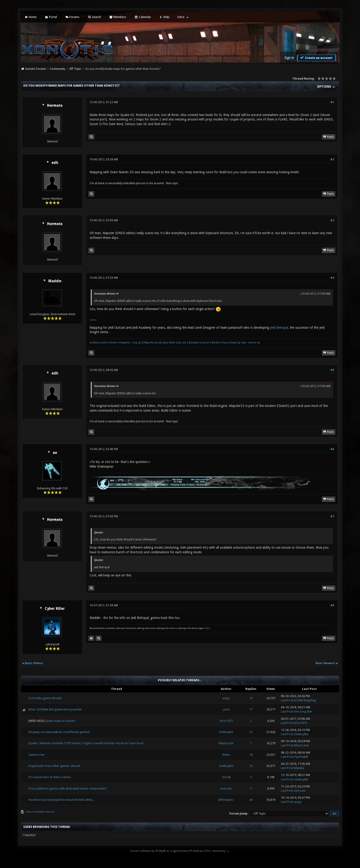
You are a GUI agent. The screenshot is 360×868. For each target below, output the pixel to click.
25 (251, 766)
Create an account (316, 58)
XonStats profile (98, 343)
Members (118, 17)
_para (226, 709)
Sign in (289, 58)
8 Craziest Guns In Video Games (50, 777)
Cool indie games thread (45, 698)
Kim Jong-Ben (303, 711)
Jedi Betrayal (279, 328)
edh (55, 163)
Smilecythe (226, 732)
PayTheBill (301, 757)
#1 (332, 102)
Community (58, 69)
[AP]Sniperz (226, 800)
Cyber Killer (55, 609)
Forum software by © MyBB (148, 851)
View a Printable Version (40, 812)
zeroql (226, 777)
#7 (332, 516)
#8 (332, 605)
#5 (332, 370)
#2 (332, 159)
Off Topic (75, 69)
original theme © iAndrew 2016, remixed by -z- (200, 851)
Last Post (287, 700)
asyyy (226, 698)
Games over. (37, 755)
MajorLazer (226, 743)
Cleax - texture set (250, 343)
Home (30, 17)
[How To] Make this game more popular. (55, 709)
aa (55, 453)
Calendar (143, 17)
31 (251, 732)
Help (164, 17)
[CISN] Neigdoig (305, 700)
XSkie (208, 628)
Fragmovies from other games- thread (54, 766)
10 (251, 698)
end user (226, 789)
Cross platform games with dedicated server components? (68, 789)
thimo (226, 755)
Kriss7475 (226, 721)
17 (251, 709)
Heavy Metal (169, 343)
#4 (332, 278)
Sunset (206, 343)
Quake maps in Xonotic (60, 721)
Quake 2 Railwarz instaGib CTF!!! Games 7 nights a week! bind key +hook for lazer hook (86, 743)
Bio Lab (182, 343)
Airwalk (233, 343)
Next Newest (325, 663)
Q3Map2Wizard (150, 343)
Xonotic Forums (36, 69)
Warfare (216, 343)
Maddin (55, 281)
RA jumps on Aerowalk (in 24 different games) (59, 732)
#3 (332, 220)
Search (94, 17)
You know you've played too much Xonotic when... (61, 800)
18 (251, 755)
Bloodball (194, 343)
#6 (332, 449)
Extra (181, 17)
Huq (225, 343)
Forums (72, 17)
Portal (51, 17)
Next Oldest (34, 663)
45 (251, 800)
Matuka (299, 768)
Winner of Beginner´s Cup (123, 343)
